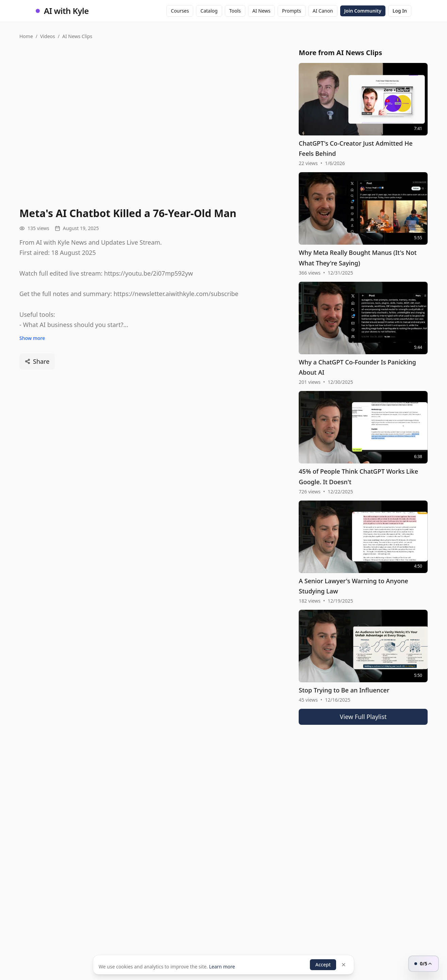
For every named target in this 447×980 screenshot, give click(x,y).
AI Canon (323, 11)
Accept (323, 965)
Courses (180, 11)
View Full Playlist (363, 717)
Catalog (209, 11)
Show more (32, 338)
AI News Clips (77, 36)
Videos (48, 36)
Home (26, 36)
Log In (400, 11)
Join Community (363, 11)
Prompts (292, 11)
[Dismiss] (344, 965)
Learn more (222, 967)
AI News (261, 11)
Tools (235, 11)
